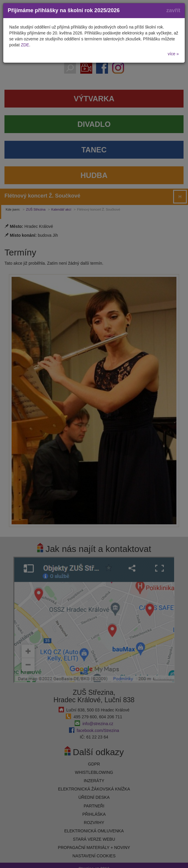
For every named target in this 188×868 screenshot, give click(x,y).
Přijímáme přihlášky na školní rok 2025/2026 (64, 10)
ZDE (25, 45)
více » (173, 54)
